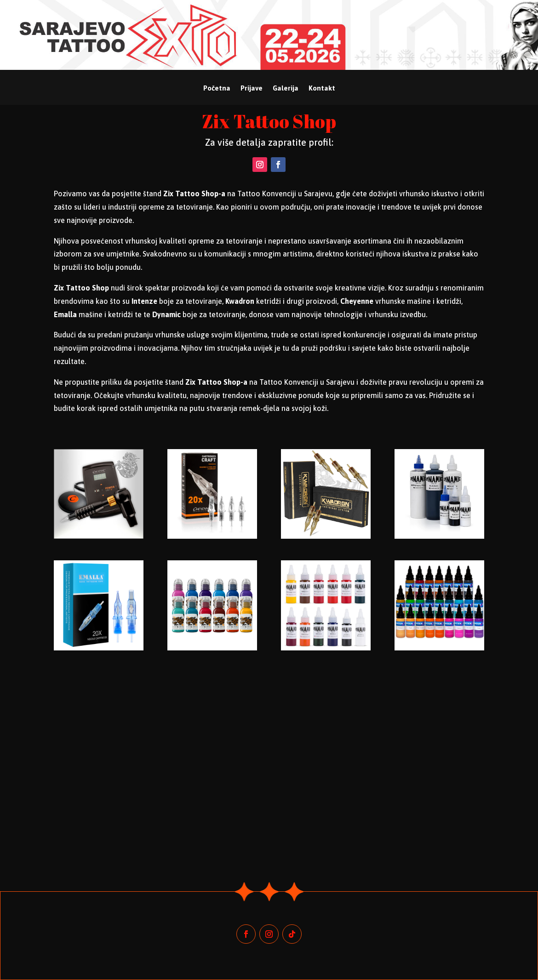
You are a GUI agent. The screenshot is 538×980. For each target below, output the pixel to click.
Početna (217, 88)
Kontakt (322, 88)
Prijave (252, 88)
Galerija (286, 88)
